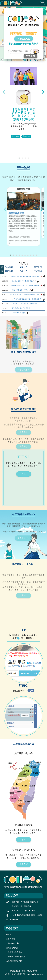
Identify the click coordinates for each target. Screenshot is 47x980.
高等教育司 (11, 939)
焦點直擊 (15, 136)
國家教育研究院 (12, 948)
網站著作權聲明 (32, 971)
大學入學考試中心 (13, 943)
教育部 (9, 935)
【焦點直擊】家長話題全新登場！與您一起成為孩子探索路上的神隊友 (24, 114)
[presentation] (4, 92)
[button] (19, 158)
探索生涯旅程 (24, 39)
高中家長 (26, 136)
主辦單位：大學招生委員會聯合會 (25, 902)
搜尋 (24, 474)
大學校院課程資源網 (14, 961)
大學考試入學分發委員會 (16, 957)
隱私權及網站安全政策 (17, 971)
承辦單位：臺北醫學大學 (21, 906)
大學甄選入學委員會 (14, 952)
